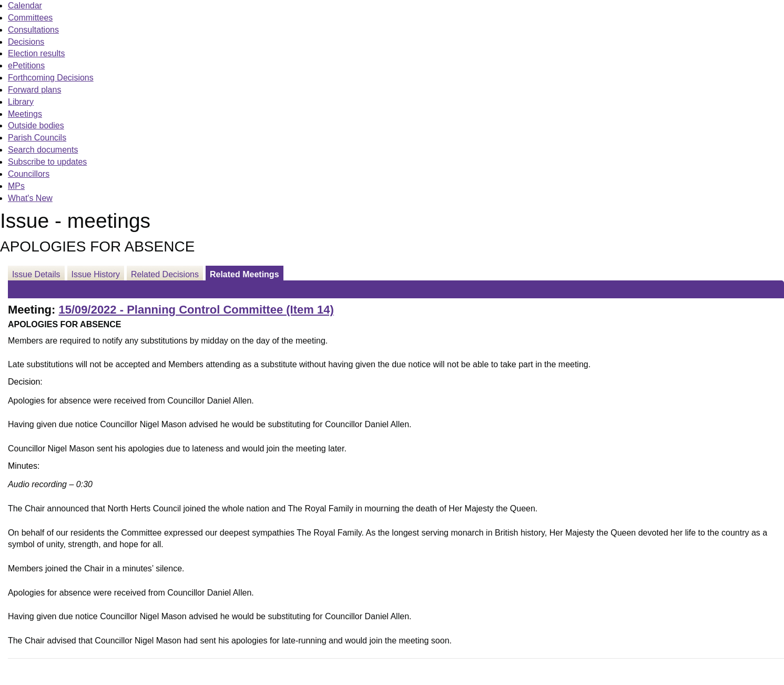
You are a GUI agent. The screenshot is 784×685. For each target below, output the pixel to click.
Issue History (96, 274)
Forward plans (34, 90)
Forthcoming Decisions (51, 78)
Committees (30, 18)
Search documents (43, 150)
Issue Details (36, 274)
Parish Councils (37, 138)
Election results (37, 53)
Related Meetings (245, 274)
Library (21, 102)
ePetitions (26, 66)
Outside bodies (36, 125)
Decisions (26, 42)
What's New (30, 198)
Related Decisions (165, 274)
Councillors (29, 174)
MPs (16, 186)
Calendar (25, 6)
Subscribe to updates (47, 162)
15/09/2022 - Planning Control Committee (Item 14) (196, 310)
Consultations (33, 30)
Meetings (25, 114)
